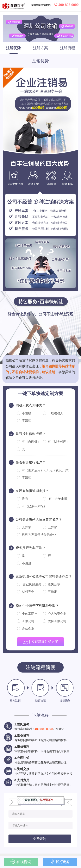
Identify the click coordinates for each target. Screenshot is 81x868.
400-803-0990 (44, 729)
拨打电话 (60, 862)
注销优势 (13, 48)
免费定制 (40, 839)
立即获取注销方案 (40, 643)
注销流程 (68, 48)
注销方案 (40, 48)
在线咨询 (21, 862)
